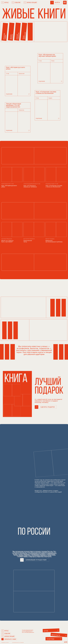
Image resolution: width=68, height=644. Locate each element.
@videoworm (31, 632)
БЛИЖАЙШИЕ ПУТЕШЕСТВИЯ (36, 560)
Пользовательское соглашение (18, 643)
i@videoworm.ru (29, 631)
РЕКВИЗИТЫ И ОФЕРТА (5, 643)
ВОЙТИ (57, 2)
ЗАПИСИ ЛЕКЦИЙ (32, 2)
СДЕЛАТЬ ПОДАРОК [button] (48, 407)
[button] (36, 407)
